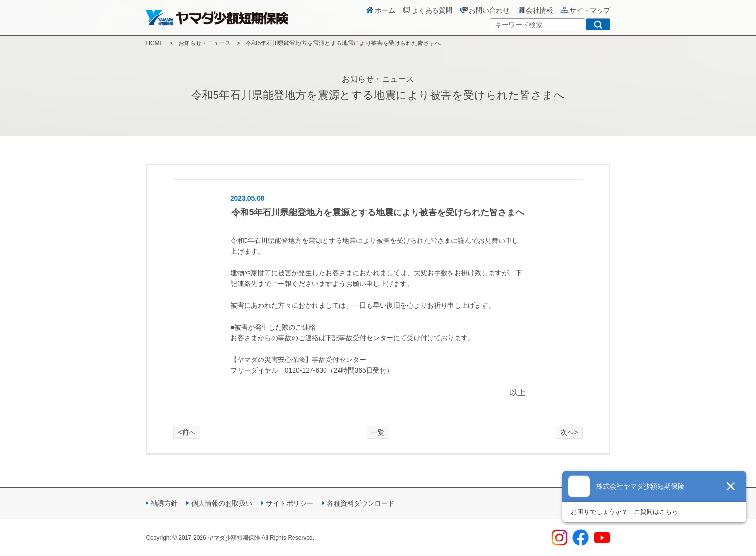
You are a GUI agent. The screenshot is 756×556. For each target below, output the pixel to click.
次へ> (569, 432)
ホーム (380, 10)
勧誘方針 (164, 503)
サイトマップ (585, 10)
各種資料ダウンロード (361, 503)
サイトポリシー (290, 503)
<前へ (187, 432)
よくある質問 (427, 10)
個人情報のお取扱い (222, 503)
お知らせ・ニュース (204, 43)
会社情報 (535, 10)
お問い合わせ (484, 10)
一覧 (378, 432)
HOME (154, 43)
